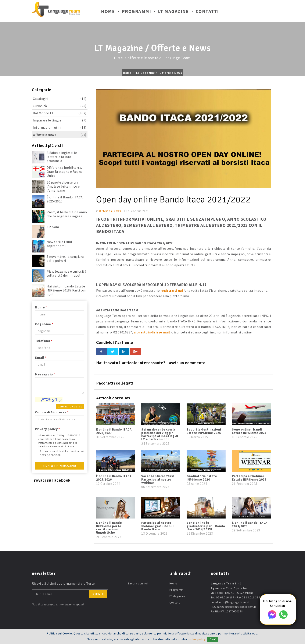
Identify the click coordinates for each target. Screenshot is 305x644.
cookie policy (196, 639)
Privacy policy (47, 429)
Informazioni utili (60, 128)
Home (108, 12)
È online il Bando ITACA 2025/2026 (65, 199)
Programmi (137, 12)
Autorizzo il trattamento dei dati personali (62, 453)
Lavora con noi (138, 583)
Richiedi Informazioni (60, 466)
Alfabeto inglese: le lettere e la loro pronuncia (62, 157)
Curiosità (60, 106)
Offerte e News (171, 73)
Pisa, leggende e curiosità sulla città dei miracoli (66, 273)
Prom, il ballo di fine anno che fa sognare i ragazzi (67, 214)
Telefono (44, 341)
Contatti (207, 12)
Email (41, 357)
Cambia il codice (70, 407)
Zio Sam (53, 227)
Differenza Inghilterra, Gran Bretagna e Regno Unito (65, 171)
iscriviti (98, 594)
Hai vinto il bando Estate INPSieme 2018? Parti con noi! (66, 290)
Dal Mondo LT (60, 113)
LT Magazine (173, 12)
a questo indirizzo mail (152, 332)
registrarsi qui (172, 290)
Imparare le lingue (60, 120)
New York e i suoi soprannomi (59, 244)
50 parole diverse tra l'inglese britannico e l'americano (63, 186)
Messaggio (45, 374)
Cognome (44, 324)
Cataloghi (60, 99)
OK (213, 639)
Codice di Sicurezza (52, 412)
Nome (41, 307)
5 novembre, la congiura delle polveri (65, 259)
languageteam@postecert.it (237, 606)
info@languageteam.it (234, 602)
